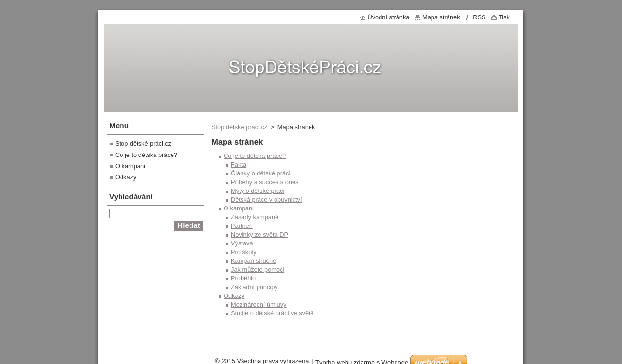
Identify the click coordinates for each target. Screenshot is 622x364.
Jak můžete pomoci (258, 269)
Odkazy (234, 296)
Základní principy (254, 287)
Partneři (242, 226)
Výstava (242, 243)
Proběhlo (243, 278)
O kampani (239, 208)
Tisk (504, 17)
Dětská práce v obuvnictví (267, 199)
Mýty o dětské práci (258, 191)
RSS (479, 17)
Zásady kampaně (255, 217)
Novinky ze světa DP (259, 234)
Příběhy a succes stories (265, 182)
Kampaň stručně (253, 261)
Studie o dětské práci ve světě (272, 313)
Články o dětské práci (260, 173)
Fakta (239, 165)
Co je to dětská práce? (255, 156)
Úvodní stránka (388, 17)
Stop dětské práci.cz (239, 127)
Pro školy (244, 252)
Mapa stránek (441, 17)
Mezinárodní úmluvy (259, 304)
